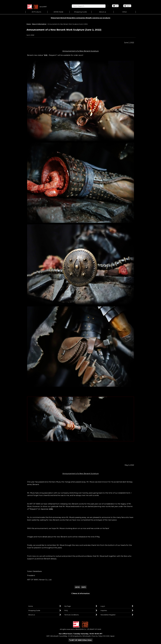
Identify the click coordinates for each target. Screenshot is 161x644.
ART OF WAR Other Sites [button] (80, 640)
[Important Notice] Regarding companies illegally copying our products (81, 18)
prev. (77, 588)
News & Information (80, 594)
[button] (81, 12)
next (84, 588)
